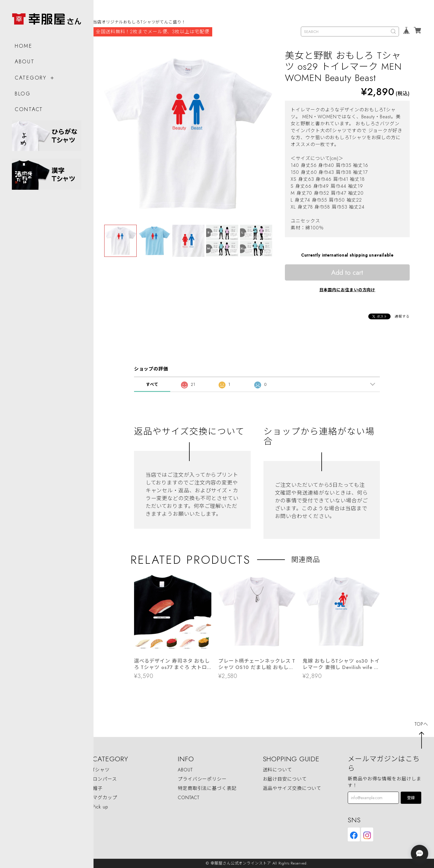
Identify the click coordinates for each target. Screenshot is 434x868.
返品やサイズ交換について (292, 788)
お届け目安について (285, 779)
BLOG (22, 92)
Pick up (100, 807)
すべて (152, 384)
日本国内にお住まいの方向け (347, 290)
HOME (23, 44)
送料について (278, 770)
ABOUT (24, 59)
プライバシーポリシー (202, 779)
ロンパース (105, 779)
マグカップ (105, 798)
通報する (402, 316)
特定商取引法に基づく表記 (207, 788)
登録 (411, 798)
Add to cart (347, 272)
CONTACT (29, 107)
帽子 (98, 788)
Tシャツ (101, 770)
